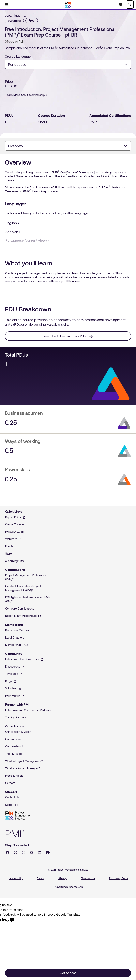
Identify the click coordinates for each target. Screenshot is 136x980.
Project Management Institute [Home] (19, 816)
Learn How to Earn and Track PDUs (65, 336)
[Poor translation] (10, 920)
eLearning (12, 15)
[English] (11, 223)
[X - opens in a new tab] (15, 852)
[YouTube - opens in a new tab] (32, 852)
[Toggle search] (130, 5)
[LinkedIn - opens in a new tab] (40, 852)
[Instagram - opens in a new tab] (24, 852)
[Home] (68, 5)
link (73, 187)
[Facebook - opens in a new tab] (8, 852)
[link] (27, 15)
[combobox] (68, 64)
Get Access (68, 973)
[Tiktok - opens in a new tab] (48, 853)
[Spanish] (12, 232)
